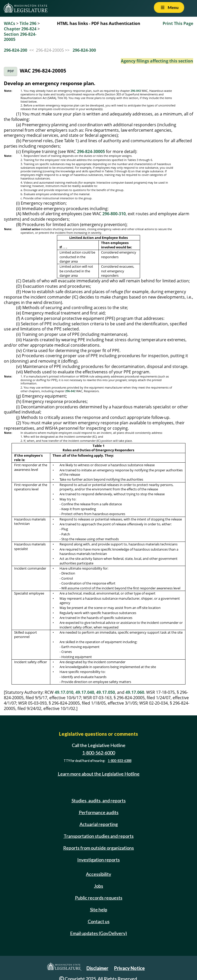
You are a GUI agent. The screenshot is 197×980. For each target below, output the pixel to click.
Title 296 (28, 23)
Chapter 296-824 (20, 29)
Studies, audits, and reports (99, 801)
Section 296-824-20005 (20, 37)
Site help (99, 910)
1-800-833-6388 (120, 761)
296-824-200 (16, 50)
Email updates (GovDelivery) (98, 933)
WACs (9, 23)
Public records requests (99, 898)
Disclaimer (97, 968)
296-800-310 (114, 214)
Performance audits (99, 812)
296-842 (70, 391)
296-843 (136, 91)
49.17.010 (64, 692)
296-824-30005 (91, 151)
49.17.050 (106, 692)
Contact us (99, 921)
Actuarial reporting (99, 824)
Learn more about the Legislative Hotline (99, 774)
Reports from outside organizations (98, 848)
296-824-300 (84, 50)
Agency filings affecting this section (157, 61)
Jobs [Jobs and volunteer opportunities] (98, 886)
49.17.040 (85, 692)
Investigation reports (98, 860)
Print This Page (178, 23)
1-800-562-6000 (98, 753)
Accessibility (98, 874)
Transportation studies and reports (99, 836)
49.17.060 (135, 692)
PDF (11, 71)
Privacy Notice (129, 968)
